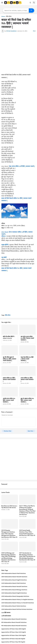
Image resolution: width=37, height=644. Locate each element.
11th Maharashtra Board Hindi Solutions (14, 583)
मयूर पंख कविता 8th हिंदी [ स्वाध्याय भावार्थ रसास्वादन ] (27, 359)
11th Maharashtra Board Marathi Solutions (14, 586)
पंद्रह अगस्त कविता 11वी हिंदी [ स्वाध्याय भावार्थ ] (22, 166)
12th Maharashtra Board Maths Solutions (14, 606)
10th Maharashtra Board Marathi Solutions (14, 577)
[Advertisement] (18, 53)
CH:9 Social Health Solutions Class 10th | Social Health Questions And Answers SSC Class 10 (27, 533)
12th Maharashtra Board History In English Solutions (17, 600)
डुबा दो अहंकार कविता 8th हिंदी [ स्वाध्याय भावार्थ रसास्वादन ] (27, 400)
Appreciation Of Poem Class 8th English (13, 639)
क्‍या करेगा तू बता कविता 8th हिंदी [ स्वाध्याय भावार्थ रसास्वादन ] (27, 338)
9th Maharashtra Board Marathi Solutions (14, 626)
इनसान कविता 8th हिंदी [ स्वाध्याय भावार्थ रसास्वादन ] (9, 380)
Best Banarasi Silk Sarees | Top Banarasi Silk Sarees (9, 507)
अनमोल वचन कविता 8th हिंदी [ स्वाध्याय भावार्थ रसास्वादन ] (9, 400)
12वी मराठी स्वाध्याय (6, 616)
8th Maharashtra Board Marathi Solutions (14, 622)
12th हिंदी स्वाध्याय (6, 613)
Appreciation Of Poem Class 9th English (13, 642)
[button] (2, 3)
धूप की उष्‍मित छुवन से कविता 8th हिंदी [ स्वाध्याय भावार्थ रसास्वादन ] (9, 359)
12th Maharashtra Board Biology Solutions (14, 590)
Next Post (30, 431)
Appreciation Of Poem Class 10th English (14, 629)
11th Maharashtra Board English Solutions (14, 580)
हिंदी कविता (9, 16)
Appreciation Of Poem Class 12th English (14, 635)
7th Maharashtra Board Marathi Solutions (14, 619)
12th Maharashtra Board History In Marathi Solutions (18, 603)
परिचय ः (4, 236)
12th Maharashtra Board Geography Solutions (15, 596)
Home (3, 16)
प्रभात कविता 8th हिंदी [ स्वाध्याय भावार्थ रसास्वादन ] (27, 380)
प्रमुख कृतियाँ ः (5, 245)
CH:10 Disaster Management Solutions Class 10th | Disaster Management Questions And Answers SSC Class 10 (9, 534)
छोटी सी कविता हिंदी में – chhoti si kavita (9, 337)
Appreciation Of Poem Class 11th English (14, 632)
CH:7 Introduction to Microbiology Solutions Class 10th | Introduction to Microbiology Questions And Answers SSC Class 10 (27, 556)
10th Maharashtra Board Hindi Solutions (14, 573)
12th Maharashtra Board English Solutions (14, 593)
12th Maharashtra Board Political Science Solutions (17, 609)
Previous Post (8, 431)
